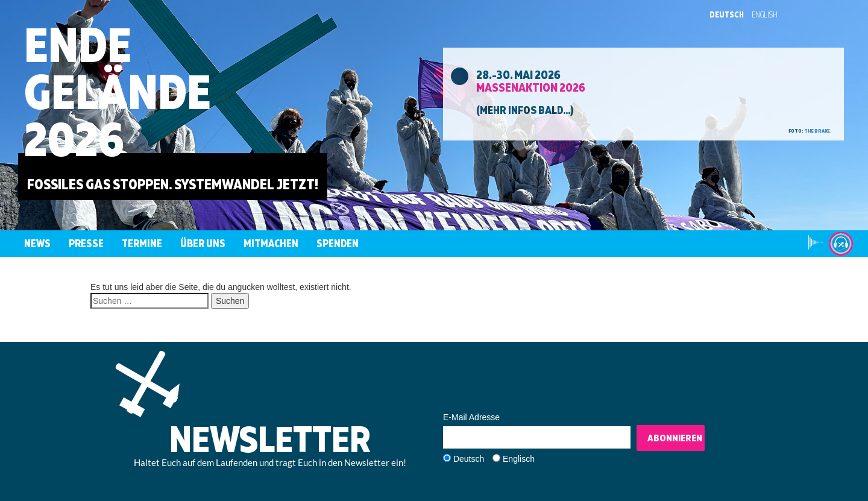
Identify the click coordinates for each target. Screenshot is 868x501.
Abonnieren (675, 438)
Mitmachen (271, 243)
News (37, 243)
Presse (86, 243)
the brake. (818, 131)
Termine (142, 243)
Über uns (203, 243)
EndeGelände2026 (118, 91)
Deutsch (727, 14)
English (765, 14)
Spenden (338, 243)
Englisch (519, 459)
